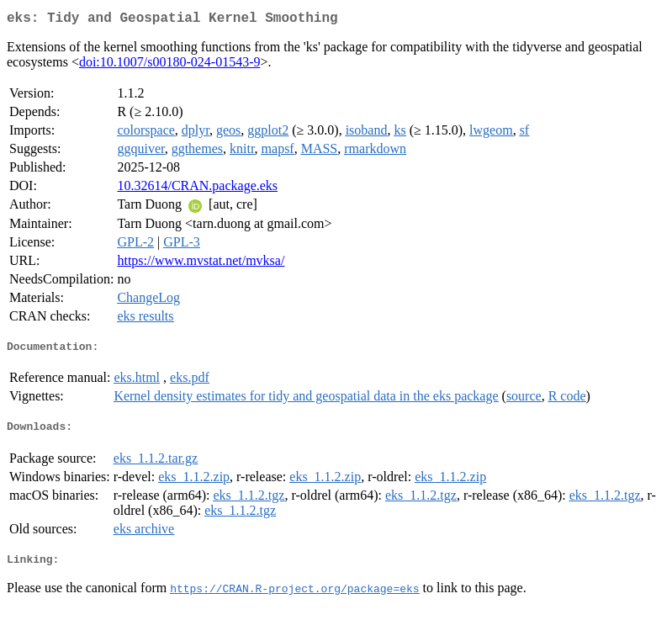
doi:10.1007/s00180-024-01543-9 (170, 65)
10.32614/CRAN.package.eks (197, 189)
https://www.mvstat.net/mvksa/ (201, 264)
